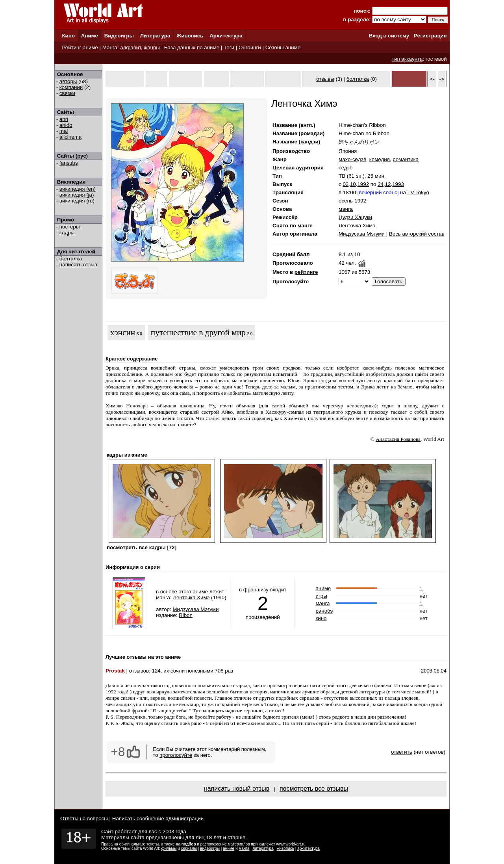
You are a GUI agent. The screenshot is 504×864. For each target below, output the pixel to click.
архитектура (309, 848)
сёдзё (346, 168)
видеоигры (210, 848)
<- (432, 79)
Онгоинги (250, 47)
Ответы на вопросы (84, 818)
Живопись (190, 36)
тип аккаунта (407, 59)
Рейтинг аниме (80, 47)
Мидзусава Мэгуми (362, 234)
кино (321, 618)
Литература (155, 36)
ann (64, 119)
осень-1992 (352, 201)
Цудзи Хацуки (355, 217)
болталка (71, 259)
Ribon (186, 615)
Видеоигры (119, 36)
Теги (229, 47)
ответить (402, 752)
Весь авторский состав (417, 234)
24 (381, 184)
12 (388, 184)
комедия (380, 159)
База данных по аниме (192, 47)
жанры (152, 47)
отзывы (325, 79)
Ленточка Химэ (357, 226)
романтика (406, 159)
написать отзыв (78, 265)
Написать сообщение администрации (158, 818)
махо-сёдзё (352, 159)
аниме (323, 588)
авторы (68, 81)
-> (442, 79)
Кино (68, 36)
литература (263, 848)
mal (64, 131)
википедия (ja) (77, 195)
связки (67, 93)
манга (346, 209)
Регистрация (430, 36)
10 (353, 184)
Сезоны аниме (283, 47)
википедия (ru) (77, 201)
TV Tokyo (418, 192)
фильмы (169, 848)
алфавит (131, 47)
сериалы (189, 848)
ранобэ (324, 611)
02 (346, 184)
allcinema (70, 137)
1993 (398, 184)
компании (71, 87)
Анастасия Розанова (398, 439)
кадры (67, 233)
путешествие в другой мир (198, 333)
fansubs (69, 163)
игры (321, 596)
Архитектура (226, 36)
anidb (66, 125)
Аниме (90, 36)
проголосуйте (176, 755)
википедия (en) (78, 189)
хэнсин (123, 333)
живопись (285, 848)
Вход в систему (389, 36)
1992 (363, 184)
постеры (70, 227)
